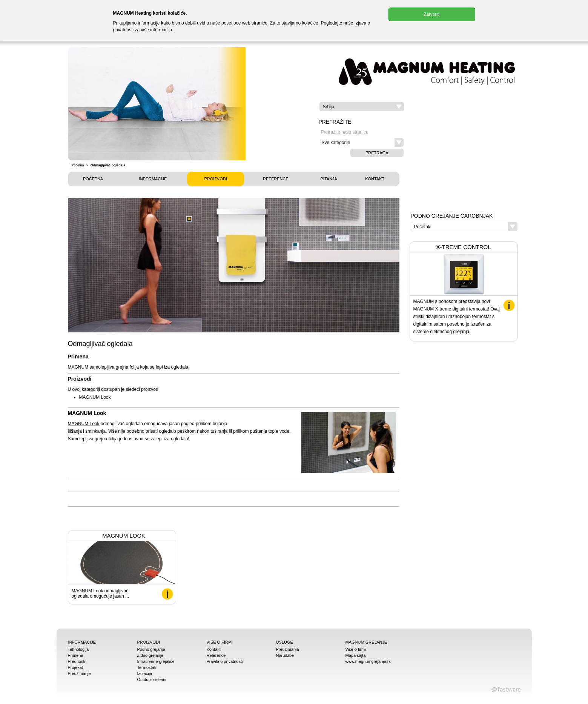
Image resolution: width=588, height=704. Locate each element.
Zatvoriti (432, 14)
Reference (276, 179)
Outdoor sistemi (152, 679)
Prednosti (77, 661)
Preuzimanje (79, 673)
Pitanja (329, 179)
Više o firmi (220, 642)
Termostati (147, 667)
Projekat (75, 667)
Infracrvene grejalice (156, 661)
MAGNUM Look (84, 424)
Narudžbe (285, 655)
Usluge (285, 642)
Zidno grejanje (150, 655)
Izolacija (145, 673)
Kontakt (375, 179)
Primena (76, 655)
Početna (78, 165)
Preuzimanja (288, 649)
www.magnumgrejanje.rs (368, 661)
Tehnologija (78, 649)
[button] (362, 107)
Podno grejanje (151, 649)
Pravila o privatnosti (225, 661)
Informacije (153, 179)
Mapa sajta (356, 655)
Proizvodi (216, 179)
